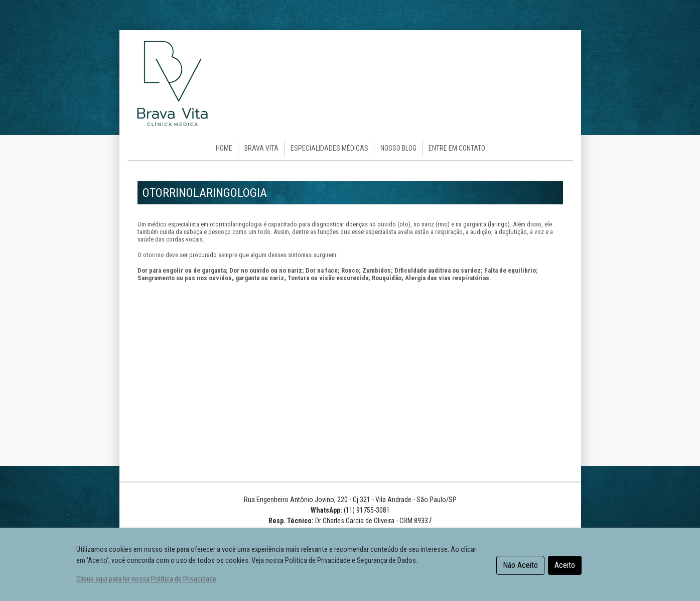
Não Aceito (520, 565)
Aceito (565, 565)
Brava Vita (261, 148)
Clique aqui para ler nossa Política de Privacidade (146, 579)
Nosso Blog (398, 148)
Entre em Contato (457, 148)
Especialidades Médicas (329, 148)
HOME (224, 148)
